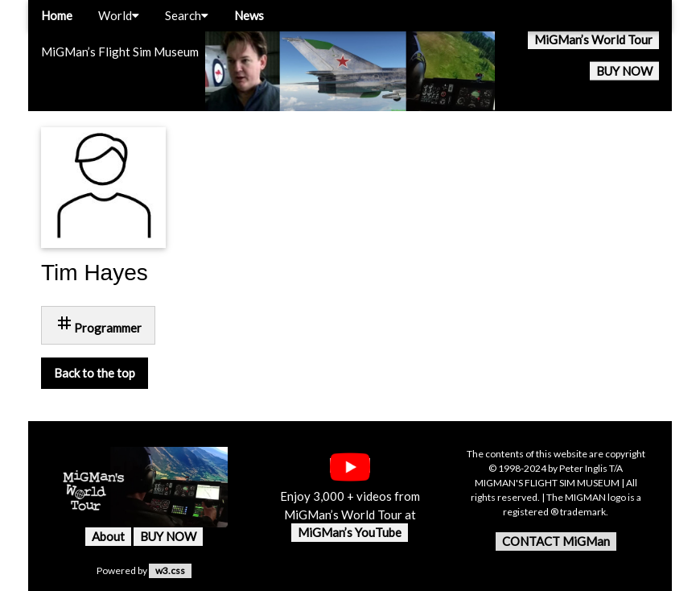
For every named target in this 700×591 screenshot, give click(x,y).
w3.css (170, 570)
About (108, 536)
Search (187, 15)
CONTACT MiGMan (556, 541)
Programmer (98, 324)
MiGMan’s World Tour (593, 39)
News (249, 15)
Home (57, 15)
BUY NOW (624, 71)
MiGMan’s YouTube (350, 532)
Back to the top (95, 373)
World (119, 15)
